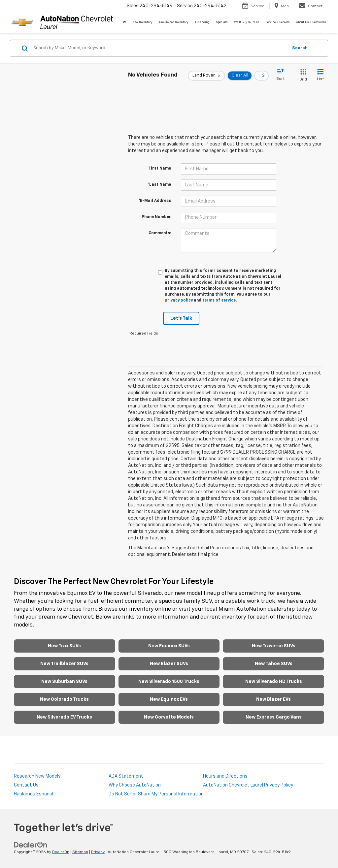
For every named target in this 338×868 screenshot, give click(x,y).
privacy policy (179, 301)
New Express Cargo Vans (274, 717)
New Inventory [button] (142, 22)
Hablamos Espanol (34, 794)
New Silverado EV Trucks (64, 717)
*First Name (159, 169)
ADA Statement (126, 776)
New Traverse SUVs (274, 646)
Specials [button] (222, 22)
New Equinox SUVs (169, 646)
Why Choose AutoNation (135, 785)
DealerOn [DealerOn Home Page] (61, 852)
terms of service (219, 301)
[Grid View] (302, 75)
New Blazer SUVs (169, 664)
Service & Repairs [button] (278, 22)
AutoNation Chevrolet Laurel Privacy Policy (248, 785)
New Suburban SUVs (64, 682)
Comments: (160, 233)
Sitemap (80, 852)
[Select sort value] (282, 75)
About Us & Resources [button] (311, 22)
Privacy (98, 852)
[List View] (320, 75)
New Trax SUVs (64, 646)
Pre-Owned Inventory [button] (174, 22)
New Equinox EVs (169, 699)
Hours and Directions (225, 776)
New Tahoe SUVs (274, 664)
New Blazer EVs (273, 699)
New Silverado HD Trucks (274, 682)
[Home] (124, 22)
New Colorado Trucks (64, 699)
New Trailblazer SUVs (64, 664)
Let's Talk (181, 318)
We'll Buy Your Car (247, 22)
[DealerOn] (31, 845)
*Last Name (159, 185)
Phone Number (156, 217)
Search (300, 48)
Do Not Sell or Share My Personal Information (156, 794)
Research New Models (37, 776)
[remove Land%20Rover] (206, 76)
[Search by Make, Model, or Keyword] (160, 48)
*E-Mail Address (155, 201)
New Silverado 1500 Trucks (169, 682)
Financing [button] (202, 22)
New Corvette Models (169, 717)
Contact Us (26, 785)
